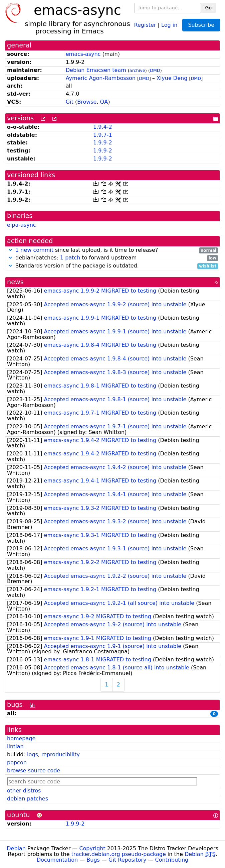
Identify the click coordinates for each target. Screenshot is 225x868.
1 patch (70, 258)
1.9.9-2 (103, 143)
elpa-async (22, 225)
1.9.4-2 (103, 127)
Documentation (57, 860)
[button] (10, 250)
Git (70, 102)
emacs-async (83, 54)
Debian (16, 848)
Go (208, 8)
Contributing (172, 860)
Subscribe (201, 25)
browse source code (34, 771)
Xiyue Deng (172, 78)
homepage (21, 738)
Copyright (92, 848)
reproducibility (61, 754)
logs (33, 754)
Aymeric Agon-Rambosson (101, 78)
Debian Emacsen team (96, 70)
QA (104, 102)
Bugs (93, 860)
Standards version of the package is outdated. (112, 266)
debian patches (28, 799)
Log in (169, 25)
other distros (24, 791)
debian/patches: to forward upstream (112, 258)
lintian (15, 746)
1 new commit (34, 250)
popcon (17, 763)
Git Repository (127, 860)
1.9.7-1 (103, 135)
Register (145, 25)
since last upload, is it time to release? (112, 250)
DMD (155, 70)
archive (137, 70)
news (15, 282)
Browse (87, 102)
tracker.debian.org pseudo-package (119, 854)
